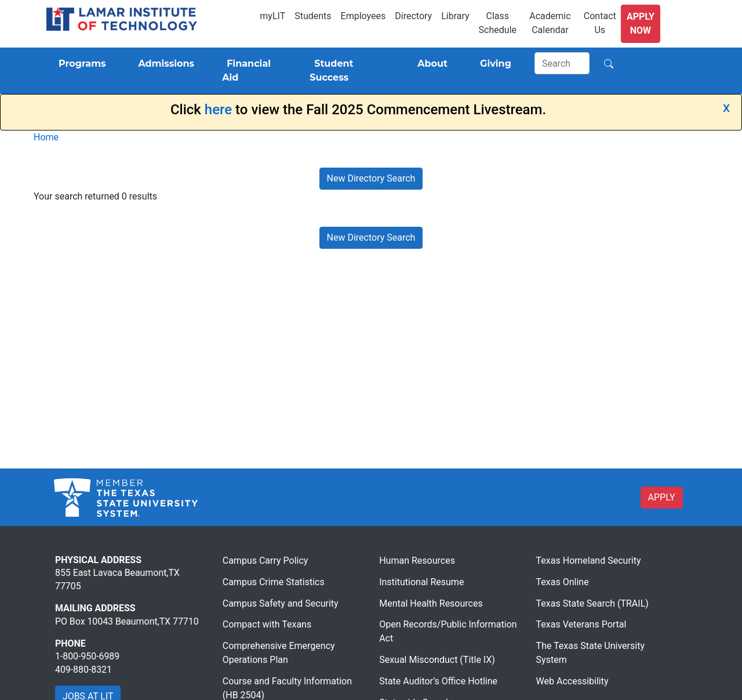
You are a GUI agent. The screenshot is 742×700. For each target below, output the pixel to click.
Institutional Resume (421, 582)
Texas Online (563, 582)
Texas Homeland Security (589, 561)
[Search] (562, 63)
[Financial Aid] (252, 71)
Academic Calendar (550, 23)
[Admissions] (164, 64)
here (218, 110)
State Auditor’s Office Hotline (438, 681)
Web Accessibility (572, 681)
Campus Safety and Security (281, 603)
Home (46, 137)
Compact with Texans (267, 624)
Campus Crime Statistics (274, 582)
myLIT (272, 16)
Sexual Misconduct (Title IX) (437, 660)
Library (455, 16)
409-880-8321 (83, 670)
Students (313, 16)
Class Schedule (498, 23)
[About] (430, 64)
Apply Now (641, 23)
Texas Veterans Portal (581, 624)
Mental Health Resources (431, 603)
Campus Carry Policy (265, 561)
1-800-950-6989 (87, 656)
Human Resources (417, 561)
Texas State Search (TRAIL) (592, 603)
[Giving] (493, 64)
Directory (413, 16)
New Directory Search (371, 178)
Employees (363, 16)
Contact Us (600, 23)
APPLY (662, 497)
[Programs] (80, 64)
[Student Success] (347, 71)
